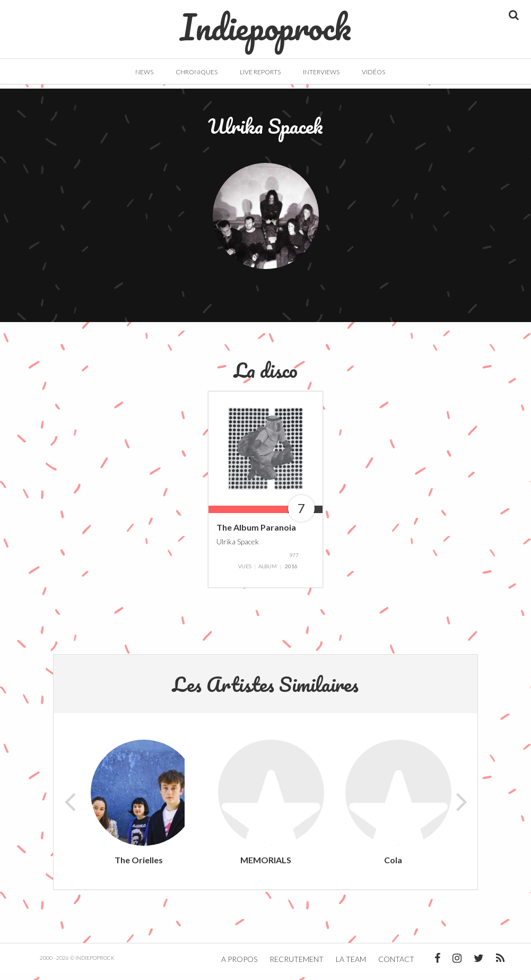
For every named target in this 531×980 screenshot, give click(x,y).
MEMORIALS (266, 866)
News (144, 72)
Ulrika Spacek (238, 547)
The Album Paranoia (256, 534)
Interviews (321, 72)
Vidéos (373, 72)
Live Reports (260, 72)
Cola (393, 866)
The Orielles (139, 866)
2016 (291, 573)
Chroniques (197, 72)
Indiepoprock (265, 22)
